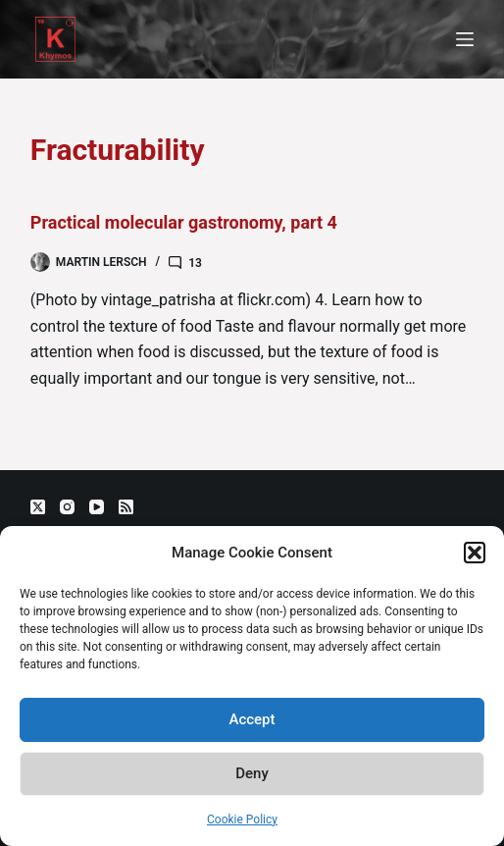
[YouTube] (97, 507)
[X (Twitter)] (38, 507)
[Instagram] (67, 507)
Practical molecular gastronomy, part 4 (184, 222)
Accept (252, 719)
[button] (475, 553)
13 (195, 263)
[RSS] (126, 507)
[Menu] (465, 39)
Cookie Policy (242, 820)
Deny (252, 773)
